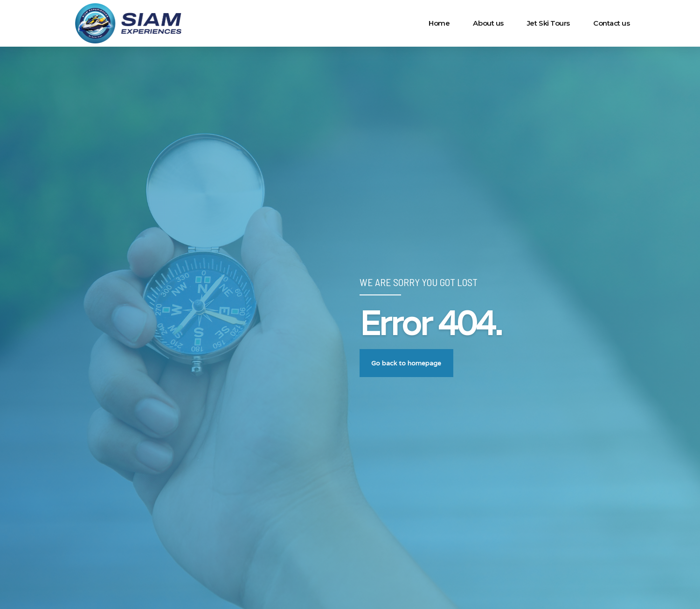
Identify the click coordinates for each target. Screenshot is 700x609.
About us (488, 23)
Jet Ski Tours (548, 23)
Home (439, 23)
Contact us (612, 23)
